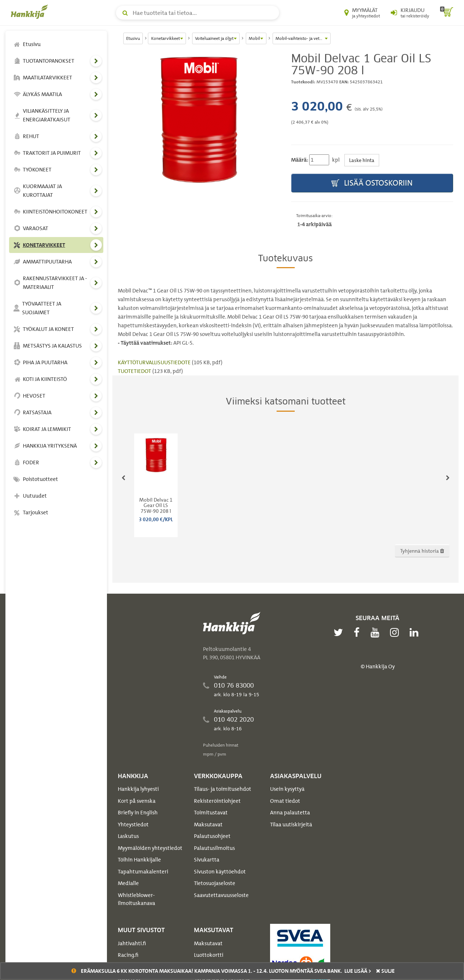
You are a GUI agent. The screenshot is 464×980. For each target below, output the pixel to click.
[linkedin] (416, 632)
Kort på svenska (137, 801)
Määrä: (300, 160)
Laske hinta (362, 160)
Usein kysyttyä (287, 789)
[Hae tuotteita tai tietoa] (198, 13)
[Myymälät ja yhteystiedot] (362, 13)
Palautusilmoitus (214, 848)
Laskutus (128, 836)
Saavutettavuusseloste (221, 895)
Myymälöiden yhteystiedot (150, 848)
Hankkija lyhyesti (138, 789)
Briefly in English (138, 813)
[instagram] (396, 632)
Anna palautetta (290, 813)
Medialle (128, 883)
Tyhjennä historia (422, 551)
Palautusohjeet (212, 836)
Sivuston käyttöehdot (220, 872)
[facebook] (359, 632)
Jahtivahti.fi (132, 943)
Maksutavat (208, 825)
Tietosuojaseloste (215, 883)
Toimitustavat (211, 813)
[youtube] (377, 632)
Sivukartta (207, 860)
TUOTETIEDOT (135, 371)
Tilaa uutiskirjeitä (291, 825)
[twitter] (340, 632)
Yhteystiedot (133, 825)
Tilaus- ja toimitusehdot (223, 789)
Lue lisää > (358, 971)
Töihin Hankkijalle (139, 860)
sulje (385, 971)
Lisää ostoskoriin (372, 183)
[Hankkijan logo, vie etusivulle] (31, 12)
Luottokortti (209, 955)
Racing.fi (128, 955)
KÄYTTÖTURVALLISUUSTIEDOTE (155, 362)
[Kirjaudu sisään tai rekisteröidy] (410, 13)
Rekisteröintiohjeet (217, 801)
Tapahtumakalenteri (143, 872)
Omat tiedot (285, 801)
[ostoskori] (447, 13)
